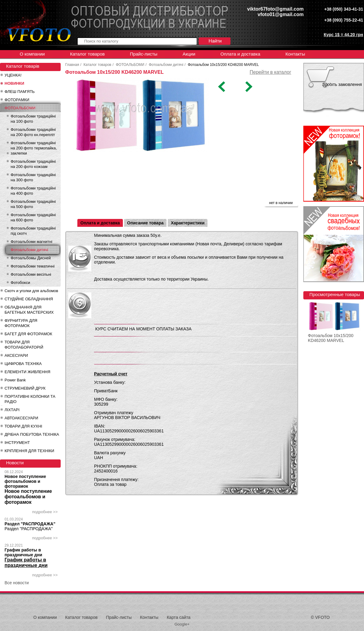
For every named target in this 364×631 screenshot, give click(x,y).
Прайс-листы (144, 54)
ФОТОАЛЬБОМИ (20, 108)
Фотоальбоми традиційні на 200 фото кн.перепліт (33, 132)
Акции (189, 54)
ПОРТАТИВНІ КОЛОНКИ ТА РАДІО (30, 399)
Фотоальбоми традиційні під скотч (33, 231)
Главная (72, 65)
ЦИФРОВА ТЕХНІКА (23, 364)
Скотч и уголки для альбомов (31, 291)
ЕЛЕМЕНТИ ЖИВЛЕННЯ (27, 372)
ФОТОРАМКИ (17, 100)
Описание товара (145, 223)
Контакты (295, 54)
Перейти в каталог (270, 72)
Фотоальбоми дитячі (29, 250)
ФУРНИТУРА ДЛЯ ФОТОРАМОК (21, 323)
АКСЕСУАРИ (16, 355)
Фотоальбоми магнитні (31, 242)
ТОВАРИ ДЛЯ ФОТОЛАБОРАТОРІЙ (24, 345)
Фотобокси (20, 283)
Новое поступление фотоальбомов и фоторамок (25, 481)
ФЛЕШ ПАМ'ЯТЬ (20, 92)
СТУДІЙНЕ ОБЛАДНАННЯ (29, 299)
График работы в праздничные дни (23, 552)
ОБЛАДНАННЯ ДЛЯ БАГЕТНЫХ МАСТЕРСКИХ (29, 310)
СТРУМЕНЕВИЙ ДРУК (25, 388)
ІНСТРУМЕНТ (17, 443)
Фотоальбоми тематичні (33, 266)
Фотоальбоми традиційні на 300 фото (33, 177)
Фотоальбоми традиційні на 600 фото (33, 217)
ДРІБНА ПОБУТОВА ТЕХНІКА (32, 434)
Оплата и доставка (240, 54)
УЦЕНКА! (13, 75)
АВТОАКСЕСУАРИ (21, 418)
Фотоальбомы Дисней (31, 258)
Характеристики (188, 223)
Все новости (17, 583)
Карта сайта (179, 617)
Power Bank (15, 380)
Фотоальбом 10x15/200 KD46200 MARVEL (331, 338)
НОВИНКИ (14, 83)
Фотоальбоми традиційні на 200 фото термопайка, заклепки (34, 148)
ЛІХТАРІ (12, 410)
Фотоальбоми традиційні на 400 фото (33, 191)
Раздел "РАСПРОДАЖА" (30, 524)
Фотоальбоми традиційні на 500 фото (33, 204)
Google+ (182, 624)
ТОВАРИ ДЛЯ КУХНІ (23, 426)
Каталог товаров (88, 54)
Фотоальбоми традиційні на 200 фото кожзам (33, 164)
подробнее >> (45, 512)
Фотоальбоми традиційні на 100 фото (33, 119)
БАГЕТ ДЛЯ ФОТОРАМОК (28, 334)
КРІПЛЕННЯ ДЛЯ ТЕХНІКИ (29, 451)
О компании (32, 54)
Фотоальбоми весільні (31, 274)
